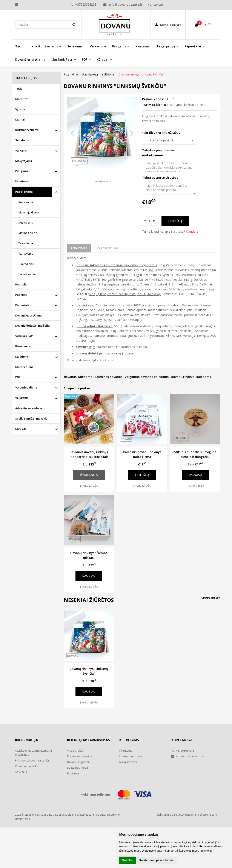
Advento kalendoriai (29, 408)
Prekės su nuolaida (80, 756)
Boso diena (23, 346)
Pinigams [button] (119, 46)
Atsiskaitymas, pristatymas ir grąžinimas (34, 753)
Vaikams (21, 150)
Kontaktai (155, 4)
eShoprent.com (207, 815)
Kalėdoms (22, 357)
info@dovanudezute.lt (123, 4)
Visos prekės (211, 598)
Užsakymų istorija (131, 756)
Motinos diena (28, 233)
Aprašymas (79, 248)
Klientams (129, 740)
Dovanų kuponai (78, 762)
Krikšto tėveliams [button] (45, 46)
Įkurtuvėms (26, 254)
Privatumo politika (27, 766)
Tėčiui (20, 46)
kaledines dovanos (108, 377)
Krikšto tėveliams (27, 130)
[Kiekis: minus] (145, 221)
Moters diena (24, 367)
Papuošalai (23, 305)
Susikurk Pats (24, 336)
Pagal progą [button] (166, 46)
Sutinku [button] (128, 860)
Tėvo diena (26, 243)
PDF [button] (85, 59)
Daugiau (195, 475)
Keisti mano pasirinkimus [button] (156, 860)
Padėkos (21, 295)
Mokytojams (24, 161)
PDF (18, 377)
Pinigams (22, 171)
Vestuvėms (26, 222)
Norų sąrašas (128, 762)
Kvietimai (143, 46)
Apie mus (21, 772)
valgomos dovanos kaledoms (147, 377)
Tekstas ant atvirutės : (160, 178)
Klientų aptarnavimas (88, 740)
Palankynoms (27, 274)
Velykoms (22, 398)
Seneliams (75, 46)
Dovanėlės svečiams (30, 59)
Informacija (27, 740)
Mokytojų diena (29, 212)
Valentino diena (26, 387)
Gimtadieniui (27, 264)
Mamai (20, 119)
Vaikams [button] (96, 46)
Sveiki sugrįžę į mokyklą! (32, 418)
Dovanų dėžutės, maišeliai (33, 326)
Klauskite (192, 231)
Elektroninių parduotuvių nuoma (176, 815)
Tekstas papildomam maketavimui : (159, 153)
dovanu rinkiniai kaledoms (191, 377)
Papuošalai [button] (193, 46)
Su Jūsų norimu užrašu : (162, 132)
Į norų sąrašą (102, 194)
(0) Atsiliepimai (108, 248)
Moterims (22, 99)
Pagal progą (24, 192)
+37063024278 (83, 4)
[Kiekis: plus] (154, 221)
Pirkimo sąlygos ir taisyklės (32, 760)
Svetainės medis (78, 768)
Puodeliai (22, 284)
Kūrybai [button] (103, 59)
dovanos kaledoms (78, 377)
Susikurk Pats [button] (62, 59)
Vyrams (20, 109)
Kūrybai (21, 429)
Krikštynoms (26, 202)
